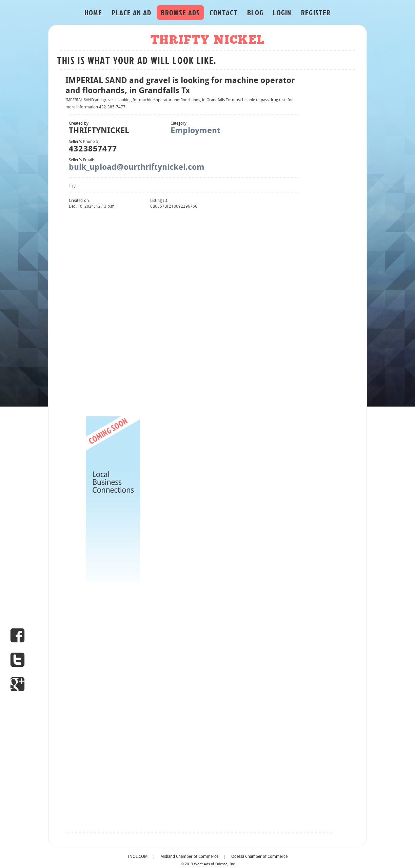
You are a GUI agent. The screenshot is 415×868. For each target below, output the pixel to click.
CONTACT (224, 12)
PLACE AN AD (132, 12)
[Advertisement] (113, 312)
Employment (195, 131)
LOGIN (282, 12)
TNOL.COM (137, 857)
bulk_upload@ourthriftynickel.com (137, 168)
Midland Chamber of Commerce (189, 857)
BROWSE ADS (180, 12)
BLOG (255, 12)
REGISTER (316, 12)
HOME (93, 12)
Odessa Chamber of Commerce (259, 857)
